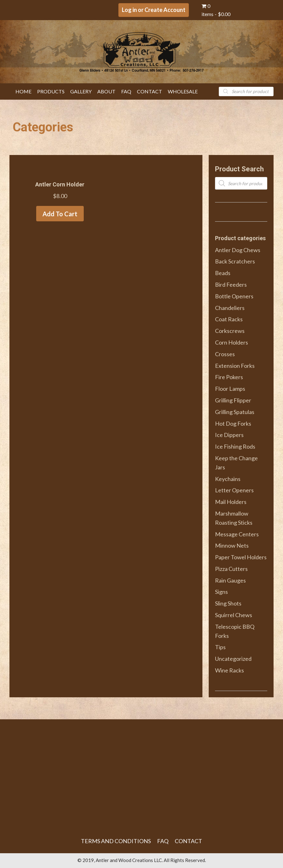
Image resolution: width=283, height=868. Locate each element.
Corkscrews (230, 331)
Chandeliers (230, 308)
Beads (223, 273)
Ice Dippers (229, 435)
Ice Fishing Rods (235, 446)
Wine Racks (229, 670)
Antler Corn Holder (60, 184)
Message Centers (237, 534)
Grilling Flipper (233, 400)
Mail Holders (231, 502)
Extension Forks (235, 366)
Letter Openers (234, 490)
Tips (220, 647)
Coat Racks (229, 319)
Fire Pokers (229, 377)
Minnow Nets (232, 545)
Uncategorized (233, 659)
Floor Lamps (230, 389)
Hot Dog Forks (233, 423)
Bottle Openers (234, 296)
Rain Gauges (230, 580)
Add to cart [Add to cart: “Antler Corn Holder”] (60, 214)
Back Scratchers (235, 261)
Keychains (228, 479)
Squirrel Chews (234, 615)
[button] (154, 10)
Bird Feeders (231, 285)
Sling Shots (228, 603)
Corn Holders (232, 342)
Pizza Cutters (231, 569)
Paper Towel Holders (241, 557)
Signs (221, 592)
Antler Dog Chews (238, 250)
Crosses (225, 354)
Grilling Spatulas (235, 412)
